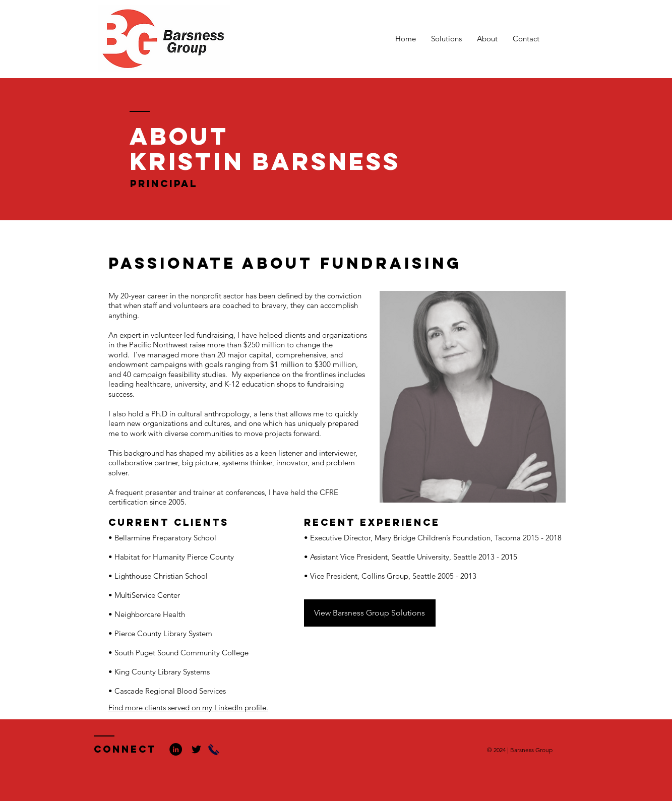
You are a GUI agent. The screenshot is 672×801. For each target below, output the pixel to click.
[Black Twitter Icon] (196, 749)
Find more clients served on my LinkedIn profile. (188, 707)
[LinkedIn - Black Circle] (176, 749)
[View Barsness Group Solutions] (370, 613)
